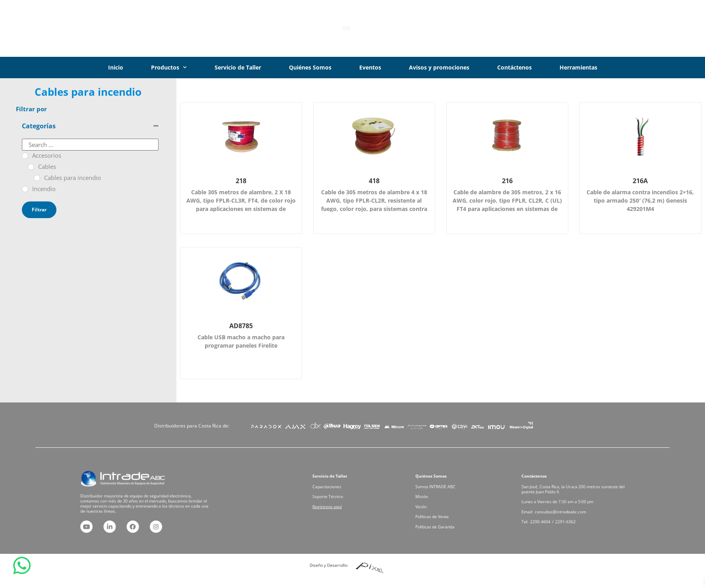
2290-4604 (553, 514)
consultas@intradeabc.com (566, 508)
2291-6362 (569, 514)
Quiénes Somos (310, 67)
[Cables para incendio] (37, 178)
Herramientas (578, 67)
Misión (434, 498)
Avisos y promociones (439, 67)
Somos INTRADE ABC (443, 492)
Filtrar (39, 210)
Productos (169, 68)
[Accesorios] (25, 156)
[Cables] (31, 167)
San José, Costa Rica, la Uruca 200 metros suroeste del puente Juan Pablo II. (574, 493)
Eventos (370, 67)
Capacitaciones (336, 492)
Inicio (116, 67)
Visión (434, 505)
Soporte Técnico (337, 498)
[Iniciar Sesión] (608, 29)
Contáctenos (514, 67)
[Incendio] (25, 189)
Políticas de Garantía (443, 517)
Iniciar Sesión (641, 28)
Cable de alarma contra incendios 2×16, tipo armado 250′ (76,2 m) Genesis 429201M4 (640, 200)
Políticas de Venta (441, 511)
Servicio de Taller (238, 67)
